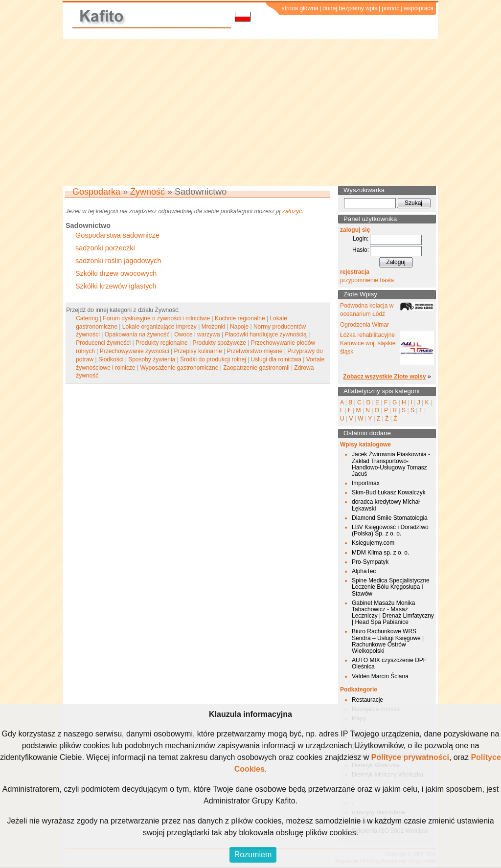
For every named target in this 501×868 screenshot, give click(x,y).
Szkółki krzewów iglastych (116, 286)
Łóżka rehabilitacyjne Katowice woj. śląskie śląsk (368, 343)
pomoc (390, 8)
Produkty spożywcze (219, 343)
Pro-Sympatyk (370, 562)
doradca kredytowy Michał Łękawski (386, 505)
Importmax (366, 483)
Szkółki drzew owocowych (116, 273)
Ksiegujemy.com (373, 543)
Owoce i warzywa (197, 334)
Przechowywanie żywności (135, 351)
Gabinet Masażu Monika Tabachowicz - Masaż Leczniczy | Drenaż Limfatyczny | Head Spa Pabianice (393, 613)
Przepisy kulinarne (198, 351)
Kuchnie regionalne (240, 318)
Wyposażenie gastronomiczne (179, 368)
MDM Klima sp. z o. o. (380, 553)
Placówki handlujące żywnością (265, 334)
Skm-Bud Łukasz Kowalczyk (389, 492)
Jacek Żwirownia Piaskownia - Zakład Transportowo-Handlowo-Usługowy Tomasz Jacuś (391, 464)
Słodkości (111, 359)
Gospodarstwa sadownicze (117, 235)
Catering (87, 318)
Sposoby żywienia (152, 359)
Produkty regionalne (162, 343)
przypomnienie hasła (367, 280)
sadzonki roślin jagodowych (118, 261)
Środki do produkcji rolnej (213, 359)
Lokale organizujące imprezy (159, 327)
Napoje (239, 327)
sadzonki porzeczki (105, 248)
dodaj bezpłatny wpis (350, 8)
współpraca (419, 8)
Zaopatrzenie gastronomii (256, 368)
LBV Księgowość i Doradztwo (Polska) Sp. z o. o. (390, 530)
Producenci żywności (103, 343)
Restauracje (367, 700)
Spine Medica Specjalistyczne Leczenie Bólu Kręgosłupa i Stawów (391, 587)
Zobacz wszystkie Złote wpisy (384, 377)
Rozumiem (253, 855)
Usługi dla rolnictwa (276, 359)
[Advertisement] (250, 112)
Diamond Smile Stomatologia (390, 518)
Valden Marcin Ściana (380, 676)
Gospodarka (96, 192)
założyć (292, 211)
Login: (361, 239)
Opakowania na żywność (137, 334)
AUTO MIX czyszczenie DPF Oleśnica (389, 663)
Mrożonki (214, 327)
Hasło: (361, 250)
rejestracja (355, 272)
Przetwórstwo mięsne (254, 351)
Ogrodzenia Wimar (364, 325)
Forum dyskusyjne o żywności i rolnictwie (156, 318)
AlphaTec (364, 571)
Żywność (148, 192)
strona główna (300, 8)
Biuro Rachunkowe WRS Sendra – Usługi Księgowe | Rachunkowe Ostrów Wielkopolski (388, 641)
